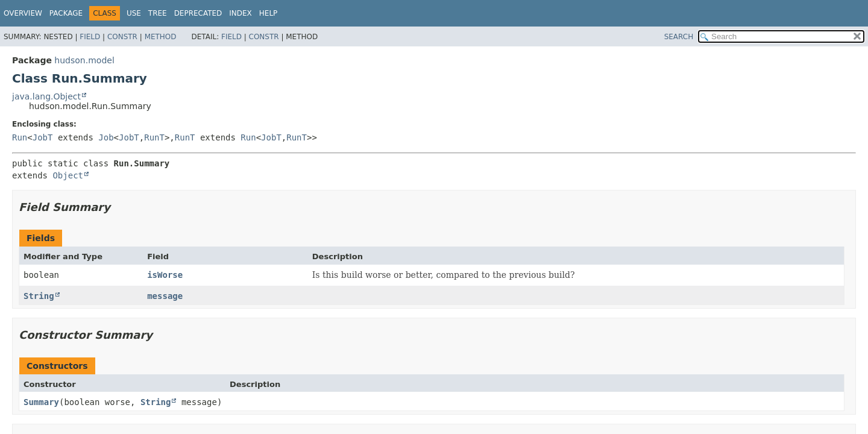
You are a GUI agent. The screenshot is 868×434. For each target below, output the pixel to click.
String (39, 296)
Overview (23, 13)
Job (106, 137)
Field (90, 37)
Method (161, 37)
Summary (41, 402)
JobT (43, 137)
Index (241, 13)
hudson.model (84, 60)
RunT (154, 137)
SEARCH (679, 37)
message (165, 296)
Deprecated (198, 13)
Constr (122, 37)
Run (20, 137)
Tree (158, 13)
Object (68, 175)
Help (269, 13)
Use (134, 13)
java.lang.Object (46, 96)
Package (66, 13)
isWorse (165, 275)
